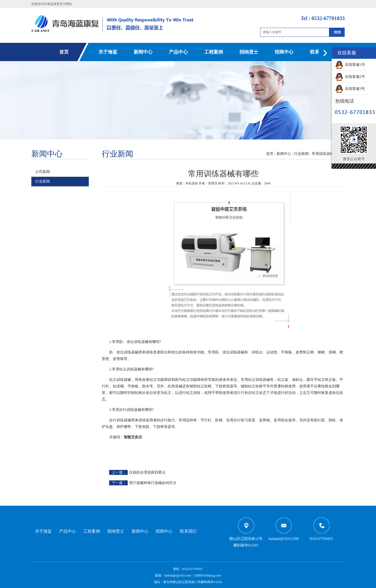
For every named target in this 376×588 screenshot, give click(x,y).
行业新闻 (43, 181)
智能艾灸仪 (133, 437)
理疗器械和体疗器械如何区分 (153, 483)
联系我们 (188, 531)
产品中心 (178, 52)
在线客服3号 (350, 89)
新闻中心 (143, 52)
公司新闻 (43, 172)
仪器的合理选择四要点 (147, 472)
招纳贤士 (249, 52)
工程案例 (214, 52)
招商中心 (284, 52)
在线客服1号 (350, 65)
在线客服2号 (350, 77)
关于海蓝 (108, 52)
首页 (64, 52)
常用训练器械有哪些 (328, 154)
